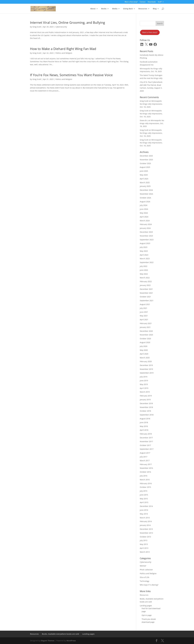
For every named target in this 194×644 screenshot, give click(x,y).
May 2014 (144, 514)
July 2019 (144, 377)
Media (115, 9)
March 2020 (145, 358)
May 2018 (144, 426)
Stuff (160, 2)
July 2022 (144, 266)
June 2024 (144, 209)
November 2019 (146, 369)
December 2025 (146, 156)
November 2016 (146, 468)
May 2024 (144, 213)
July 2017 (144, 457)
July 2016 (144, 476)
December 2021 (146, 289)
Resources (143, 9)
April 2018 (144, 430)
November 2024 (146, 194)
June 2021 (144, 312)
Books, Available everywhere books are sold (60, 634)
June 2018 (144, 422)
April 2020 (144, 354)
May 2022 (144, 274)
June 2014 (144, 510)
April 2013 (144, 548)
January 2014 (145, 525)
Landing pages (146, 606)
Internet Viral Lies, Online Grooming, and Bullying (67, 23)
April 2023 (144, 255)
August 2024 (145, 202)
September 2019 (147, 373)
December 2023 (146, 232)
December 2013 (146, 529)
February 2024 (146, 224)
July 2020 (144, 346)
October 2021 (145, 297)
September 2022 (147, 262)
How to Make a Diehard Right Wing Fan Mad (63, 49)
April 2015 (144, 502)
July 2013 (144, 540)
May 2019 (144, 384)
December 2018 (146, 403)
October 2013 (145, 537)
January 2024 (145, 228)
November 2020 (146, 335)
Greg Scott (37, 27)
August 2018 (145, 419)
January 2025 (145, 186)
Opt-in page (147, 615)
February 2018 (146, 434)
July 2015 (144, 491)
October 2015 (145, 487)
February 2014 (146, 521)
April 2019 (144, 388)
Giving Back (128, 9)
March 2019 (145, 392)
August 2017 (145, 453)
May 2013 (144, 544)
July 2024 (144, 205)
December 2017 (146, 438)
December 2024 (146, 190)
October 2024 (145, 198)
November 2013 (146, 533)
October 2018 (145, 411)
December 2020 (146, 331)
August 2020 (145, 342)
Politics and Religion (64, 53)
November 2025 (146, 160)
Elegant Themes (48, 641)
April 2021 (144, 320)
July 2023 (144, 247)
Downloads (152, 2)
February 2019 (146, 396)
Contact (143, 2)
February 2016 (146, 483)
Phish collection (146, 570)
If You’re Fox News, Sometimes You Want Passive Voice (71, 75)
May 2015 (144, 499)
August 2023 (145, 243)
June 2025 (144, 171)
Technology (145, 581)
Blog (155, 9)
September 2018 (147, 415)
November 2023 (146, 236)
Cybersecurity (61, 27)
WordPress (71, 641)
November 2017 (146, 441)
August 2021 (145, 304)
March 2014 (145, 518)
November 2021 (146, 293)
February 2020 (146, 361)
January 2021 (145, 327)
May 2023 (144, 251)
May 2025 (144, 175)
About (93, 9)
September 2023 (147, 240)
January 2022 (145, 285)
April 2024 (144, 217)
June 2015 (144, 495)
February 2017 (146, 464)
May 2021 (144, 316)
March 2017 (145, 461)
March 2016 (145, 480)
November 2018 (146, 407)
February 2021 (146, 323)
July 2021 (144, 308)
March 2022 (145, 278)
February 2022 (146, 281)
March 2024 (145, 221)
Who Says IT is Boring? (149, 585)
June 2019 (144, 381)
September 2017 (147, 449)
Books (104, 9)
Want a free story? (131, 2)
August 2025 (145, 167)
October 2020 (145, 339)
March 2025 (145, 182)
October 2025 (145, 163)
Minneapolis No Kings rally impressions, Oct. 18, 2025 (151, 104)
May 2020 (144, 350)
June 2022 (144, 270)
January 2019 (145, 400)
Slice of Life (145, 577)
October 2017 (145, 445)
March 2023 (145, 259)
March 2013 (145, 552)
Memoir (143, 566)
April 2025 (144, 179)
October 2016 (145, 472)
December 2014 (146, 506)
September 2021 (147, 300)
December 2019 (146, 365)
